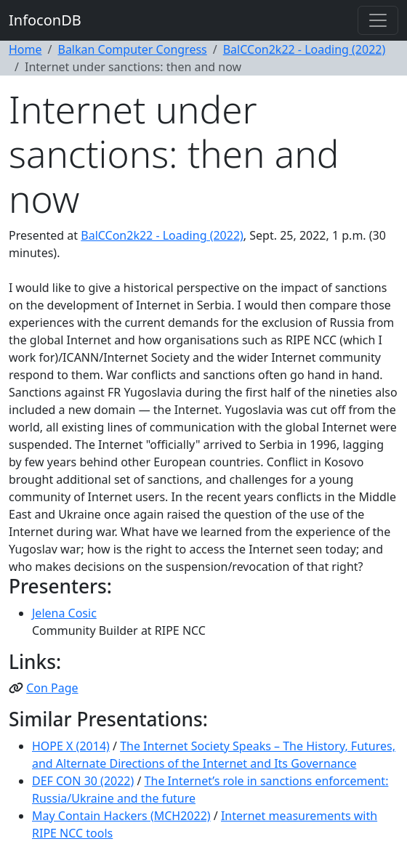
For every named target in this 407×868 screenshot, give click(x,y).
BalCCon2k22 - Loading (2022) (305, 49)
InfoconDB (45, 20)
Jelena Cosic (64, 613)
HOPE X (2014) (71, 746)
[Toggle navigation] (378, 20)
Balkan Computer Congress (132, 49)
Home (25, 49)
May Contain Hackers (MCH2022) (121, 816)
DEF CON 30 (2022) (83, 781)
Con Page (52, 688)
